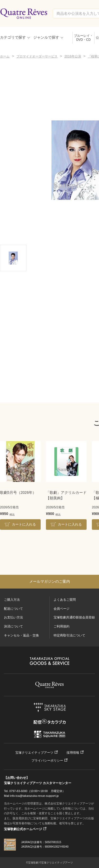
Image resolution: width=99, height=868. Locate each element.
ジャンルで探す (46, 37)
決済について (13, 626)
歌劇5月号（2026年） (18, 492)
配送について (13, 609)
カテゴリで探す (13, 37)
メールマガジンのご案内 (50, 581)
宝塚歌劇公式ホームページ (23, 829)
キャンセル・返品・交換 (21, 635)
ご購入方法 (12, 600)
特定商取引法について (69, 635)
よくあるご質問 (65, 600)
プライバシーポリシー (47, 761)
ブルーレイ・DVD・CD (83, 38)
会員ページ (62, 609)
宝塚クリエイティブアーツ (34, 753)
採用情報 (73, 753)
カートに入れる (24, 524)
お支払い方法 (13, 617)
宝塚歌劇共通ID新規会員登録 (74, 617)
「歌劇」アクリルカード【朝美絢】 (66, 495)
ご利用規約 (62, 626)
